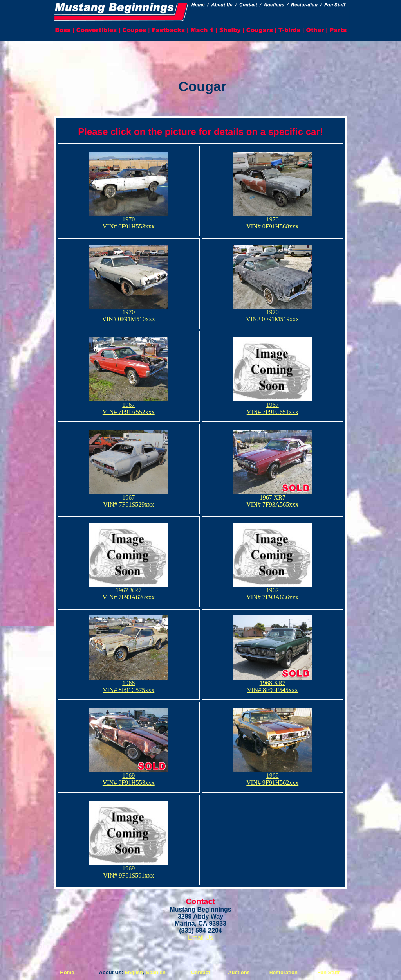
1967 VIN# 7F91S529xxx (128, 498)
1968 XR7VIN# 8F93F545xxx (273, 684)
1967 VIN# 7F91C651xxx (273, 405)
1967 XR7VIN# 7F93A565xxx (273, 498)
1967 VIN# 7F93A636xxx (273, 591)
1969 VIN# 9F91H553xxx (128, 776)
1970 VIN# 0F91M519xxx (273, 313)
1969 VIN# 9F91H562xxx (273, 776)
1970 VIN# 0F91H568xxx (273, 220)
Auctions (239, 972)
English (134, 972)
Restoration (284, 972)
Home (67, 972)
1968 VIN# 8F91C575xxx (128, 684)
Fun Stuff (328, 972)
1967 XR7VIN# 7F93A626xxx (128, 591)
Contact (200, 972)
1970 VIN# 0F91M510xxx (128, 313)
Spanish (156, 972)
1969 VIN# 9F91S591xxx (128, 869)
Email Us (200, 938)
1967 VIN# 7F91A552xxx (128, 405)
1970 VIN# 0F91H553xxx (128, 220)
